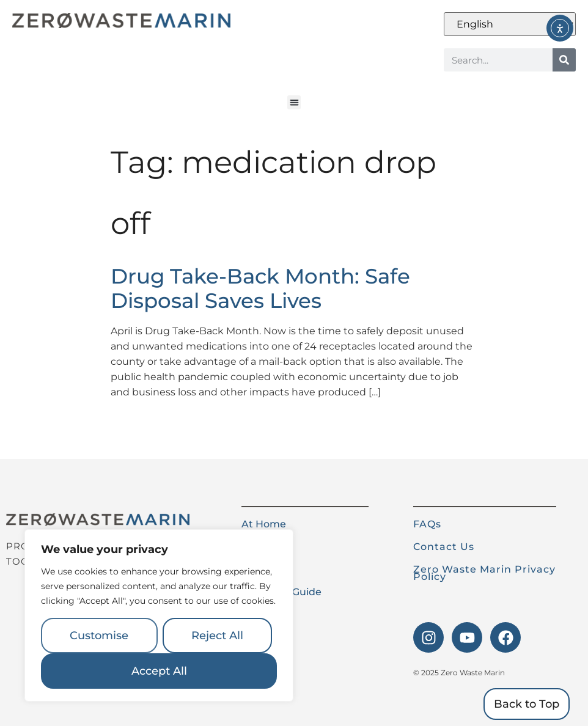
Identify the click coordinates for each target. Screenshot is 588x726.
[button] (294, 102)
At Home (264, 524)
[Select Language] (510, 24)
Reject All (217, 636)
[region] (159, 615)
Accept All (159, 671)
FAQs (427, 524)
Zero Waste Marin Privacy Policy (484, 573)
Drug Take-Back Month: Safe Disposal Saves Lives (260, 289)
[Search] (564, 60)
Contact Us (444, 547)
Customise (99, 636)
